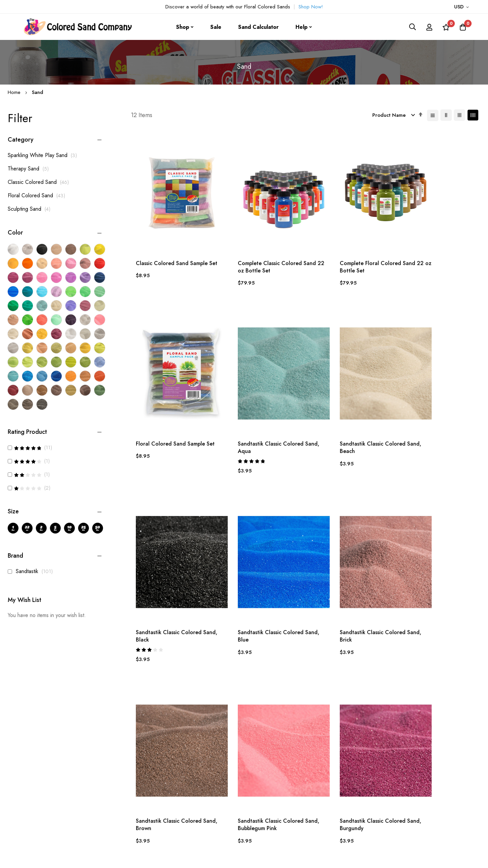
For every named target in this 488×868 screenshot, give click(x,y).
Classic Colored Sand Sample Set (172, 249)
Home (15, 92)
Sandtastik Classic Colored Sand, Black (343, 416)
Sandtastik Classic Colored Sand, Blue (431, 416)
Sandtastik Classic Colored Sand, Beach (256, 416)
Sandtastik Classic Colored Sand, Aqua (169, 416)
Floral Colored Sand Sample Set (433, 249)
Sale (216, 27)
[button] (463, 7)
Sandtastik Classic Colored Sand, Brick (169, 591)
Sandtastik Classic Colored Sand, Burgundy (431, 591)
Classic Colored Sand (40, 182)
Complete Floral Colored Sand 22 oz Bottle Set (348, 249)
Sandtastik (32, 571)
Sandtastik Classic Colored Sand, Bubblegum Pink (343, 591)
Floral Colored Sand (38, 195)
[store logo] (75, 27)
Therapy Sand (30, 169)
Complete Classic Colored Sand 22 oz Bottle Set (255, 249)
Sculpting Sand (31, 209)
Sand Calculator (258, 27)
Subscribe (394, 800)
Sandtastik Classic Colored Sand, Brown (256, 591)
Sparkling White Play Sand (44, 155)
